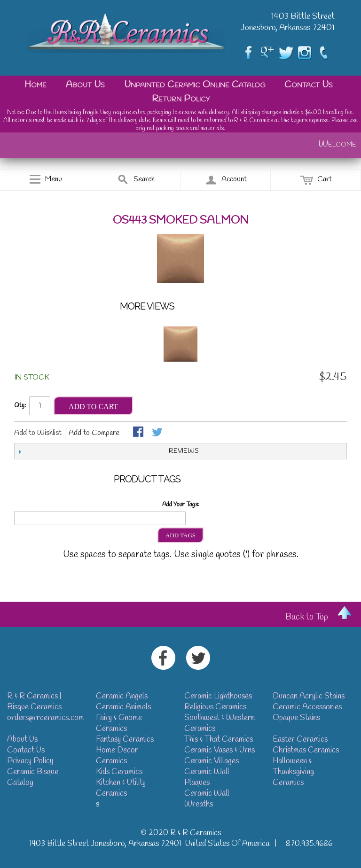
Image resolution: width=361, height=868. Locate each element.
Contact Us (309, 85)
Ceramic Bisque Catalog (33, 777)
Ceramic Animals (123, 707)
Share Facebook (139, 433)
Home (35, 85)
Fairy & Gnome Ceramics (119, 723)
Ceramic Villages (212, 761)
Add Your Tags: (181, 505)
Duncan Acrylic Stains (309, 696)
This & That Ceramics (219, 740)
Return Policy (181, 99)
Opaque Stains (296, 718)
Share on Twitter (158, 433)
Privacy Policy (30, 761)
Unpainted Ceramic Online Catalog (195, 85)
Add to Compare (94, 433)
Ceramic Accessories (307, 707)
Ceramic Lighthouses (218, 696)
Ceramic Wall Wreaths (207, 799)
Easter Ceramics (300, 740)
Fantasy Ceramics (125, 740)
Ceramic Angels (122, 696)
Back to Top (307, 617)
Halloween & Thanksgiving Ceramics (293, 772)
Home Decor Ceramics (117, 756)
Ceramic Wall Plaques (207, 777)
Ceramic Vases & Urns (220, 750)
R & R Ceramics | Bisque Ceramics (34, 702)
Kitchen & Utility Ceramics (121, 788)
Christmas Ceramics (306, 750)
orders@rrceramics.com (46, 718)
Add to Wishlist (38, 433)
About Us (85, 85)
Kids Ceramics (119, 772)
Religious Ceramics (215, 707)
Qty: (20, 406)
